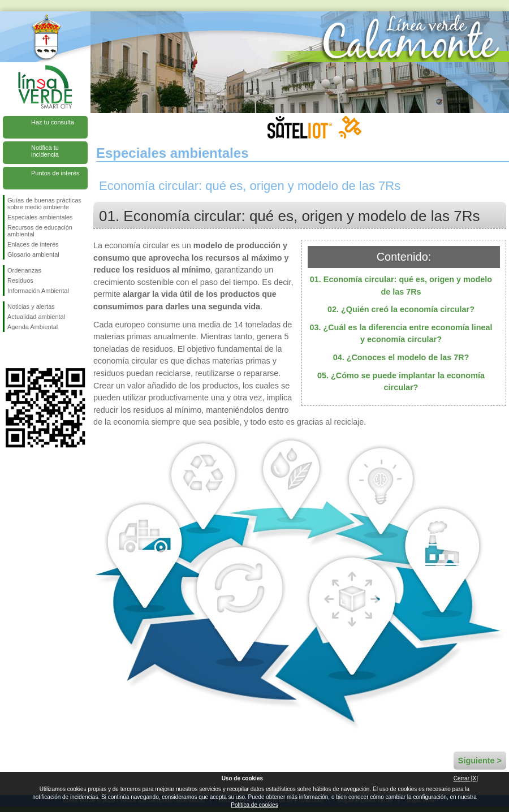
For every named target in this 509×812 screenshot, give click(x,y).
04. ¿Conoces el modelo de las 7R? (401, 357)
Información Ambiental (38, 291)
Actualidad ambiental (36, 317)
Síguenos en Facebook (10, 350)
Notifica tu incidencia (45, 151)
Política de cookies (254, 805)
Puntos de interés (55, 173)
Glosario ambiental (33, 254)
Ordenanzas (24, 270)
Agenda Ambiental (33, 327)
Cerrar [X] (466, 778)
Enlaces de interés (33, 244)
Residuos (20, 280)
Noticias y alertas (31, 306)
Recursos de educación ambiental (40, 231)
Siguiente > (480, 761)
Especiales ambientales (40, 217)
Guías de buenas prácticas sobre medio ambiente (44, 204)
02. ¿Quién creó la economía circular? (401, 309)
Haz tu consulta (53, 122)
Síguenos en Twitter (28, 350)
